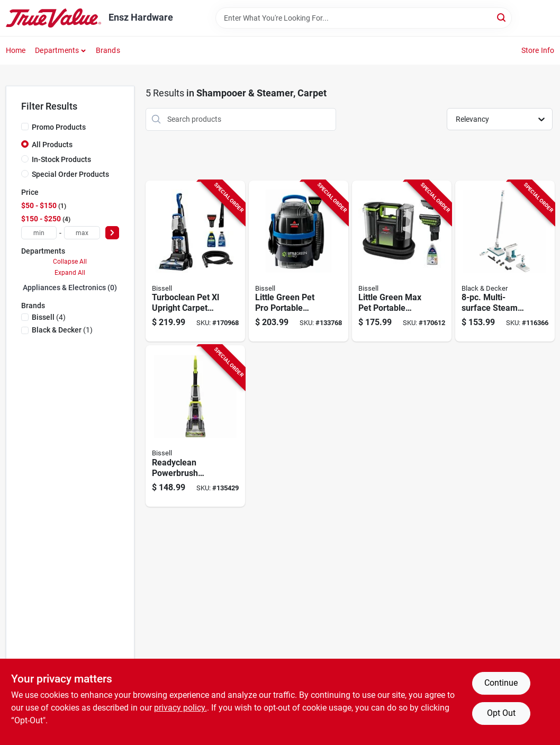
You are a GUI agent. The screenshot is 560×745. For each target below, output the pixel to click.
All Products (52, 145)
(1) (62, 330)
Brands (108, 50)
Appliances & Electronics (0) (70, 288)
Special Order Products (70, 174)
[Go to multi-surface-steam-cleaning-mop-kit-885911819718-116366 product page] (505, 261)
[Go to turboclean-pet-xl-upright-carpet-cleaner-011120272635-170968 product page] (195, 261)
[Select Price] (112, 233)
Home (16, 50)
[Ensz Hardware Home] (53, 18)
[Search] (502, 17)
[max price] (82, 233)
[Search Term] (364, 18)
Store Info (538, 50)
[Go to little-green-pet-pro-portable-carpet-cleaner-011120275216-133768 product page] (299, 261)
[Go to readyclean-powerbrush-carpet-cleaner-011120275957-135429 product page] (195, 426)
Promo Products (59, 127)
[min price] (39, 233)
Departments (57, 50)
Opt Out (501, 713)
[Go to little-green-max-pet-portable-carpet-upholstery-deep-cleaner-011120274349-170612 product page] (402, 261)
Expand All (70, 273)
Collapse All (70, 262)
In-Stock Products (61, 159)
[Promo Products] (25, 127)
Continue (501, 683)
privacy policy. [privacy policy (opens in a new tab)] (180, 708)
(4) (49, 317)
